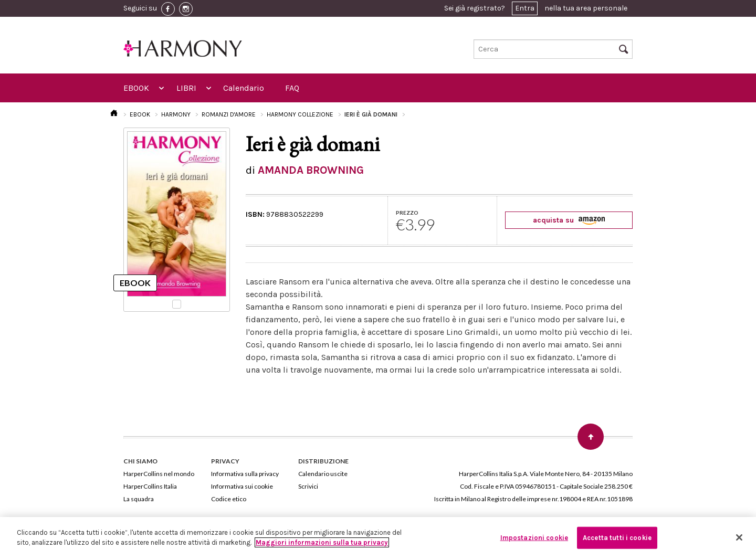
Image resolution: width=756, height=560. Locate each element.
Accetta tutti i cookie (617, 538)
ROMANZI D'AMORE (229, 114)
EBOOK (136, 88)
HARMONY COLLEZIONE (300, 114)
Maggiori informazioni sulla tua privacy (322, 542)
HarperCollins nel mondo (159, 474)
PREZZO (407, 213)
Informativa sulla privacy (245, 474)
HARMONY (176, 114)
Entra (525, 8)
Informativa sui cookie (242, 486)
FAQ (292, 88)
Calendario (244, 88)
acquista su (569, 220)
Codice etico (229, 499)
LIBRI (186, 88)
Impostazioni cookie (534, 538)
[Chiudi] (739, 537)
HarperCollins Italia (150, 486)
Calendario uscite (323, 474)
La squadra (139, 499)
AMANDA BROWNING (311, 170)
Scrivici (308, 486)
